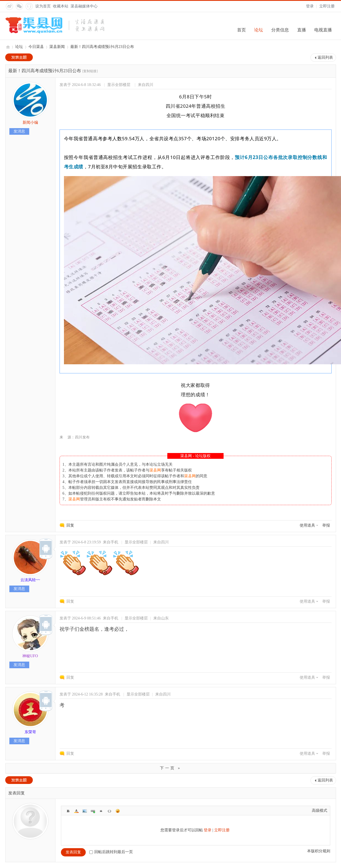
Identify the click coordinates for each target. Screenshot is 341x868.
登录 (310, 6)
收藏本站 (61, 6)
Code (109, 811)
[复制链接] (90, 71)
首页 (241, 30)
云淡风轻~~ (30, 580)
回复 (70, 525)
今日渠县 (36, 47)
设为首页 (43, 6)
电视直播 (323, 30)
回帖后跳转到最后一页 (111, 852)
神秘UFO (30, 656)
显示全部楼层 (119, 85)
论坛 (259, 30)
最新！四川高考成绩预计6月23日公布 (102, 47)
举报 (326, 525)
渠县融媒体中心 (84, 6)
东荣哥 (30, 732)
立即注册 (327, 6)
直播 (302, 30)
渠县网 (7, 47)
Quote (101, 811)
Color (76, 811)
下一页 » (171, 768)
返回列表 (325, 57)
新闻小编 (30, 122)
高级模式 (319, 811)
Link (93, 811)
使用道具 (307, 525)
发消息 (19, 131)
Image (85, 811)
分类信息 (280, 30)
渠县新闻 (57, 47)
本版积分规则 (319, 851)
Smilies (118, 811)
